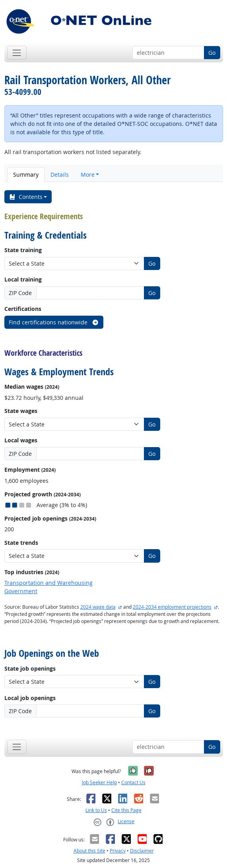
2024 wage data (98, 607)
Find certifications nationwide (54, 322)
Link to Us (96, 810)
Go (212, 53)
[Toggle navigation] (17, 53)
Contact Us (133, 782)
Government (21, 591)
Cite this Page (126, 810)
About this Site (89, 851)
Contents (26, 197)
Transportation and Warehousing (49, 583)
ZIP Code (20, 293)
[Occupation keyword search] (168, 53)
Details (60, 175)
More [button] (88, 175)
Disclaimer (142, 851)
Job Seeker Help (99, 782)
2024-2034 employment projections (172, 607)
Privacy (118, 851)
